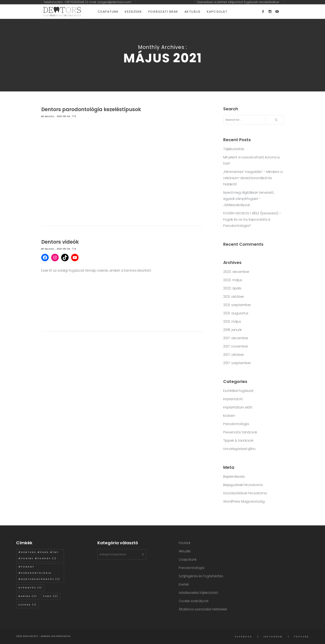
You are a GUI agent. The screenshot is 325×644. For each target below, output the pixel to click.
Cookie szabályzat (194, 601)
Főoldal (184, 543)
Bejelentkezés (234, 477)
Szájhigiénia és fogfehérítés (201, 576)
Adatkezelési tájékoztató (198, 593)
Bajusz (49, 116)
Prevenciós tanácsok (240, 432)
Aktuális (185, 551)
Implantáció (233, 399)
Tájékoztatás (234, 149)
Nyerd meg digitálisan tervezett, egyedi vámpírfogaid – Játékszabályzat (249, 199)
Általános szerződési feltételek (203, 609)
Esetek (184, 584)
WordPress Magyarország (244, 501)
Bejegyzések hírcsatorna (243, 485)
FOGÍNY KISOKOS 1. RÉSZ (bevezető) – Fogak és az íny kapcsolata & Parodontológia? (252, 219)
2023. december (236, 272)
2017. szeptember (237, 363)
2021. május (232, 321)
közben (229, 416)
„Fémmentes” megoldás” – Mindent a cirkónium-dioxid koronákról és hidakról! (253, 178)
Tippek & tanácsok (238, 440)
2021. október (234, 297)
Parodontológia (236, 424)
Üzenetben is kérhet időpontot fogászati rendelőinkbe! (238, 2)
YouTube (301, 637)
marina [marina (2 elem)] (28, 596)
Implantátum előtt (238, 407)
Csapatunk (188, 560)
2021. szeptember (237, 305)
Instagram (273, 637)
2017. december (236, 338)
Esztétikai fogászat (238, 391)
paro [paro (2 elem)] (51, 596)
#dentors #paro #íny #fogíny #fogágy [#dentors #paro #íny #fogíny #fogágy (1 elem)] (38, 555)
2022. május (233, 280)
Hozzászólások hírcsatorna (245, 493)
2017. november (236, 346)
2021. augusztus (236, 313)
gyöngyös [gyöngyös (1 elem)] (30, 588)
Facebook (243, 637)
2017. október (234, 355)
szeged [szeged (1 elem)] (27, 605)
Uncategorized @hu (239, 449)
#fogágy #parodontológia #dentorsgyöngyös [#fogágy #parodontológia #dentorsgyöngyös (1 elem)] (39, 573)
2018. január (233, 330)
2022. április (232, 288)
